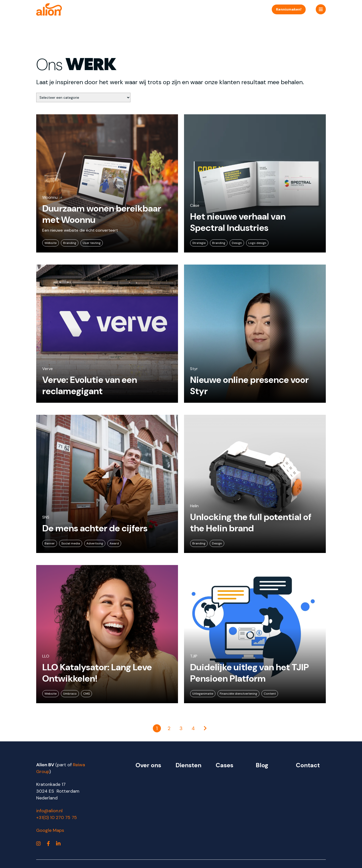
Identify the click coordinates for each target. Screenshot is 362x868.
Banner (50, 543)
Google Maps (50, 830)
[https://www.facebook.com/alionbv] (48, 844)
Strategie (199, 243)
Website (51, 243)
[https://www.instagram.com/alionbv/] (38, 844)
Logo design (257, 243)
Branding (70, 243)
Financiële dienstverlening (238, 694)
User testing (92, 243)
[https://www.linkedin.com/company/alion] (58, 844)
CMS (86, 694)
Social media (71, 543)
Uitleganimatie (203, 694)
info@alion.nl (49, 811)
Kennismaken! (289, 9)
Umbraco (70, 694)
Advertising (95, 543)
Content (270, 694)
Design (237, 243)
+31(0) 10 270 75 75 (57, 818)
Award (114, 543)
